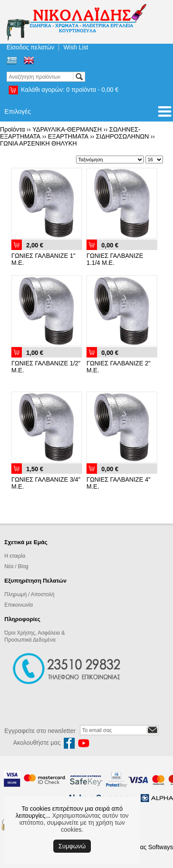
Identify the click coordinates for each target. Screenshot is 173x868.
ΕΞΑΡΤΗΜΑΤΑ (68, 136)
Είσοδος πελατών (30, 47)
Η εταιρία (15, 556)
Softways (161, 847)
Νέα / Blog (16, 566)
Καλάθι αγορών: (70, 90)
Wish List (76, 47)
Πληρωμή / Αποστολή (29, 594)
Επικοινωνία (19, 605)
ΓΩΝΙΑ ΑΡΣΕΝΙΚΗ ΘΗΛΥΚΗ (38, 143)
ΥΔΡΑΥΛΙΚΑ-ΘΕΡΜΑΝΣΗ (67, 129)
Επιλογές (18, 111)
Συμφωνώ (72, 846)
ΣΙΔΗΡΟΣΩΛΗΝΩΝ (122, 136)
